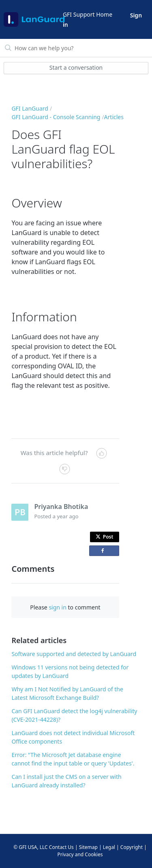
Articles (114, 117)
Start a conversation (76, 67)
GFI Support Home (88, 14)
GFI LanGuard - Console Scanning (56, 117)
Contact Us (61, 847)
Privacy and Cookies (80, 854)
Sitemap (88, 847)
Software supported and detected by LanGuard (74, 654)
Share (106, 552)
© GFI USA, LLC (31, 847)
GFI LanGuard (30, 108)
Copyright (132, 847)
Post (105, 537)
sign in (57, 607)
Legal (109, 847)
